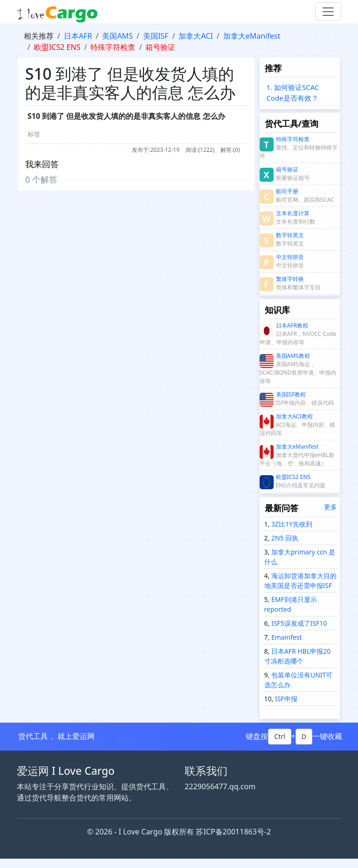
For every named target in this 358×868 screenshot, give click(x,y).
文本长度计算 (293, 213)
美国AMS (117, 36)
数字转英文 (290, 235)
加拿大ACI (196, 36)
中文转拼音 (290, 257)
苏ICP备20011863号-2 (233, 832)
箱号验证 (160, 47)
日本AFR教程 (292, 325)
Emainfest (286, 637)
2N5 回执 (284, 538)
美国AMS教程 (293, 356)
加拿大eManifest (252, 36)
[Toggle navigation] (328, 12)
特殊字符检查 (113, 47)
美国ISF (156, 36)
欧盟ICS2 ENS (57, 47)
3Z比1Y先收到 (291, 524)
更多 (330, 507)
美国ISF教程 (291, 394)
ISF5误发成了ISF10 (298, 623)
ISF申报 (285, 699)
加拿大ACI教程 (294, 416)
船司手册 (287, 191)
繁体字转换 (290, 279)
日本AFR (78, 36)
